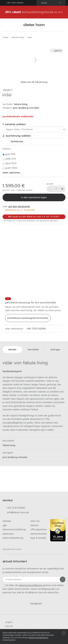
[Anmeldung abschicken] (63, 579)
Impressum (8, 534)
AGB (5, 525)
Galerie (57, 51)
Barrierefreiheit (39, 534)
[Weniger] (50, 189)
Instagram (34, 604)
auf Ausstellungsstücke (34, 12)
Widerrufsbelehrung (13, 538)
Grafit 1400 (10, 168)
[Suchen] (61, 25)
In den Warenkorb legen (34, 197)
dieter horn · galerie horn (34, 25)
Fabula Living (18, 37)
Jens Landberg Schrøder (26, 108)
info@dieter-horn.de (16, 513)
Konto (43, 3)
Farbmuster (16, 142)
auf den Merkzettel (19, 207)
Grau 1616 (9, 154)
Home (5, 37)
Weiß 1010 (9, 159)
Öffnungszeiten (39, 530)
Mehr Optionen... (12, 173)
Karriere (35, 525)
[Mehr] (62, 189)
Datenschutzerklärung (14, 530)
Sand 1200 (10, 164)
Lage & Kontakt (38, 538)
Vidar (30, 37)
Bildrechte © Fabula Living (34, 82)
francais (8, 626)
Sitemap (7, 521)
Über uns (35, 521)
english (7, 622)
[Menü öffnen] (7, 25)
